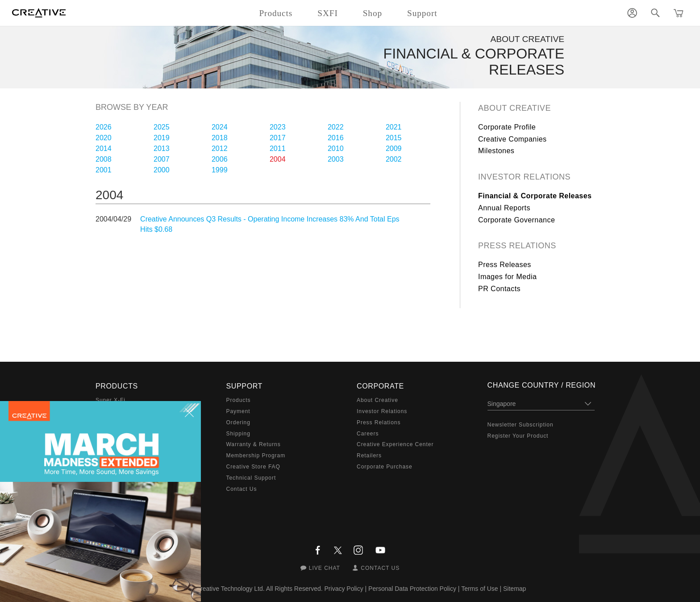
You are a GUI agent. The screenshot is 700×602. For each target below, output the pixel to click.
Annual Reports (504, 208)
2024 (220, 127)
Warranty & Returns (254, 444)
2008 (104, 159)
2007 (162, 159)
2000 (162, 170)
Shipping (238, 434)
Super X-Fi (110, 400)
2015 (394, 138)
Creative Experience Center (395, 444)
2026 (104, 127)
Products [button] (276, 13)
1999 (220, 170)
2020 (104, 138)
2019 (162, 138)
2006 (220, 159)
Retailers (369, 456)
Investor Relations (524, 177)
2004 (278, 159)
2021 (394, 127)
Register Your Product (518, 436)
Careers (368, 434)
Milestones (496, 151)
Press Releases (505, 265)
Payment (238, 411)
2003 (336, 159)
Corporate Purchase (385, 467)
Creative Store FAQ (253, 467)
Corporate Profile (507, 127)
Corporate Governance (517, 220)
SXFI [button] (327, 13)
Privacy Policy (344, 589)
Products (239, 400)
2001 (104, 170)
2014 (104, 148)
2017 (278, 138)
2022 (336, 127)
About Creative (515, 108)
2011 (278, 148)
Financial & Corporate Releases (535, 196)
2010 (336, 148)
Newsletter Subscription (521, 425)
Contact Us (242, 489)
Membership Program (256, 456)
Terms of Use (479, 589)
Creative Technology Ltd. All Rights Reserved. (259, 589)
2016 (336, 138)
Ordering (238, 422)
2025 (162, 127)
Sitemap (515, 589)
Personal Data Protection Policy (412, 589)
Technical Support (251, 478)
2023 (278, 127)
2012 (220, 148)
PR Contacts (499, 289)
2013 (162, 148)
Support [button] (422, 13)
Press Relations (517, 246)
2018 (220, 138)
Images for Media (507, 277)
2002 (394, 159)
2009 (394, 148)
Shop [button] (373, 13)
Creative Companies (512, 139)
